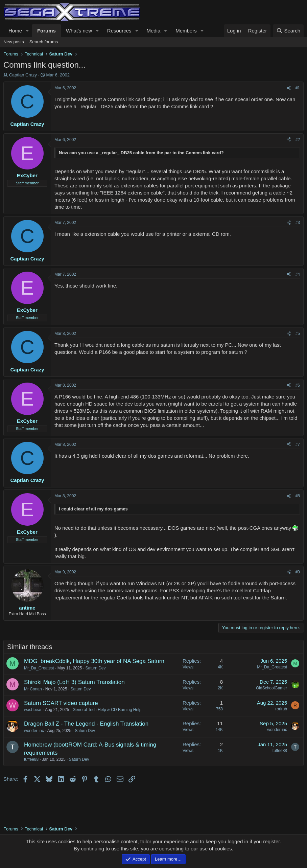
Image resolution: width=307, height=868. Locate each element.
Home (15, 31)
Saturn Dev (95, 668)
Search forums (44, 42)
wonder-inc (34, 731)
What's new (79, 31)
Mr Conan (33, 689)
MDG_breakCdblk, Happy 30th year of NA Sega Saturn (94, 661)
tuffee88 (31, 759)
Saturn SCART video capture (61, 703)
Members (186, 31)
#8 (298, 496)
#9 (298, 572)
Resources (119, 31)
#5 (298, 334)
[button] (27, 31)
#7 (298, 444)
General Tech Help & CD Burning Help (107, 710)
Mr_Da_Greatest (39, 668)
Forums (46, 31)
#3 (298, 223)
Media (153, 31)
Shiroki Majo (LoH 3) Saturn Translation (74, 682)
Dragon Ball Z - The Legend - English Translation (86, 724)
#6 (298, 385)
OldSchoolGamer (271, 688)
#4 (298, 274)
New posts (14, 42)
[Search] (288, 31)
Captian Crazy (23, 75)
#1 (298, 88)
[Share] (289, 88)
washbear (33, 710)
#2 (298, 140)
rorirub (281, 709)
